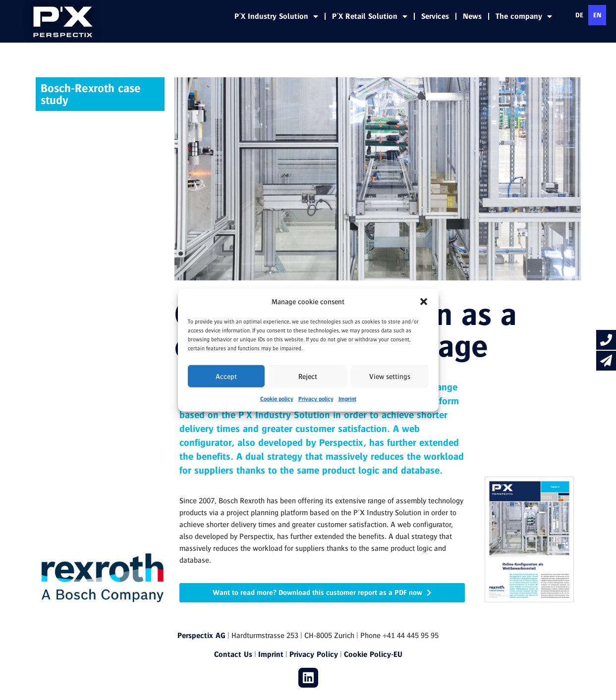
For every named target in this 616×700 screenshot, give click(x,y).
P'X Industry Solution (276, 16)
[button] (424, 302)
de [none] (579, 15)
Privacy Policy (314, 654)
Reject (308, 376)
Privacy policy (316, 399)
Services (435, 16)
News (472, 16)
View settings (390, 376)
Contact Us (233, 654)
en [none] (597, 15)
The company (524, 16)
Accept (226, 376)
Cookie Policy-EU (373, 654)
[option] (579, 15)
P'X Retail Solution (370, 16)
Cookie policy (277, 399)
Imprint (347, 399)
